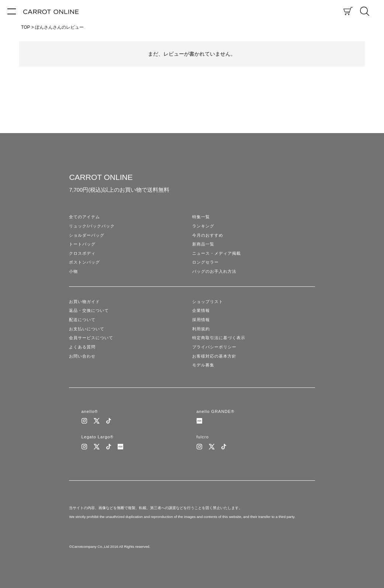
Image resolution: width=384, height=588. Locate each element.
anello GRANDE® (216, 411)
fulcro (203, 437)
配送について (82, 320)
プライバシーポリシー (214, 347)
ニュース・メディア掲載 (217, 253)
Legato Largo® (98, 437)
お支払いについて (87, 329)
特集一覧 (201, 217)
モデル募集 (203, 365)
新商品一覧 (203, 244)
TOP (25, 27)
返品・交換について (89, 310)
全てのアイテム (84, 217)
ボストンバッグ (84, 262)
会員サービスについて (91, 338)
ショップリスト (208, 302)
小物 (73, 271)
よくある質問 (82, 347)
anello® (90, 411)
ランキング (203, 226)
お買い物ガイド (84, 302)
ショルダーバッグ (87, 235)
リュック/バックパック (92, 226)
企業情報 (201, 310)
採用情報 (201, 320)
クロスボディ (82, 253)
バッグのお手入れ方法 (214, 271)
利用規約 (201, 329)
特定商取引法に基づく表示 (219, 338)
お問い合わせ (82, 356)
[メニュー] (12, 11)
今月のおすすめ (208, 235)
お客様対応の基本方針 (214, 356)
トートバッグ (82, 244)
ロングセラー (205, 262)
